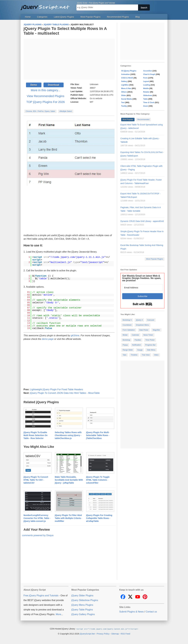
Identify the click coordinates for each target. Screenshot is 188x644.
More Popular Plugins (155, 259)
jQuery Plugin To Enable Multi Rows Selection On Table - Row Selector (35, 435)
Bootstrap (126, 340)
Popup (125, 345)
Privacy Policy (103, 634)
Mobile (146, 88)
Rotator (146, 92)
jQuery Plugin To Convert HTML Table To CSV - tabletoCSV (36, 480)
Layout (146, 81)
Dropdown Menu (142, 325)
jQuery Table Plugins (82, 610)
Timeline (134, 355)
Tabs (124, 355)
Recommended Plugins (118, 17)
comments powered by (38, 535)
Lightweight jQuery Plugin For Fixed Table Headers (56, 389)
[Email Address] (142, 288)
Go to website (96, 98)
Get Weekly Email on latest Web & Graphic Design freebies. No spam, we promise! (142, 278)
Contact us (151, 612)
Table (145, 99)
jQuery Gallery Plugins (83, 614)
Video (156, 355)
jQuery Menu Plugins (82, 605)
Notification (137, 345)
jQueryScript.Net (87, 634)
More (58, 614)
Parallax (138, 340)
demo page (48, 339)
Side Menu (151, 350)
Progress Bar (150, 345)
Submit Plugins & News (131, 612)
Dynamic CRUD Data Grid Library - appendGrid (142, 221)
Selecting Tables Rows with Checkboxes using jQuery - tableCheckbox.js (68, 435)
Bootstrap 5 (127, 320)
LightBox (125, 85)
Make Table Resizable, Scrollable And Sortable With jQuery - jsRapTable (69, 480)
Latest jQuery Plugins (64, 17)
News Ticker (148, 335)
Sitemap (115, 634)
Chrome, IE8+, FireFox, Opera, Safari (40, 111)
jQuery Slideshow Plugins (85, 600)
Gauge (140, 350)
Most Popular (128, 120)
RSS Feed (125, 634)
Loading (147, 85)
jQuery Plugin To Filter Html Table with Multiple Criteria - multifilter (68, 518)
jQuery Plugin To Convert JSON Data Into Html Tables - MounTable (65, 393)
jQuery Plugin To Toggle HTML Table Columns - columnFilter (98, 480)
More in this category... (46, 90)
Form (145, 78)
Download (53, 85)
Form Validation (129, 330)
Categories (42, 17)
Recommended (143, 120)
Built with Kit (143, 304)
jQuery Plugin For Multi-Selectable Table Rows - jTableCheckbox (98, 435)
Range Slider (128, 350)
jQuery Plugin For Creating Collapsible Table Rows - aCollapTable (99, 518)
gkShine (75, 335)
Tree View (146, 355)
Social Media (127, 99)
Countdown (127, 325)
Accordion (148, 71)
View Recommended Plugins (45, 96)
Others (124, 92)
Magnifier (156, 330)
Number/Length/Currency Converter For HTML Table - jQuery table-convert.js (37, 518)
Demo (34, 85)
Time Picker (150, 340)
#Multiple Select (66, 111)
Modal (125, 335)
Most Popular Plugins (90, 17)
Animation (126, 74)
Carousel (151, 320)
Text (123, 103)
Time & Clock (149, 103)
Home (28, 17)
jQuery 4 (139, 320)
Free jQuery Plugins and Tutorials (46, 6)
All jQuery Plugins (129, 71)
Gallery (124, 81)
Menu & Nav (126, 88)
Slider (124, 95)
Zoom (146, 106)
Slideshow (148, 95)
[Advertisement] (69, 59)
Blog (138, 17)
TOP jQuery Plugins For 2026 (46, 102)
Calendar (135, 335)
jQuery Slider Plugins (82, 596)
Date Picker (144, 330)
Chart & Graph (149, 74)
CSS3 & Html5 (127, 78)
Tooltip (124, 106)
